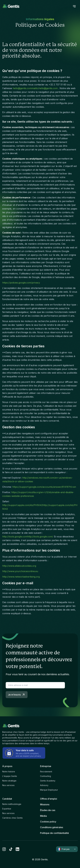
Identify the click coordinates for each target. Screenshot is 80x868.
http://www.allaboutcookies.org (19, 566)
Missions (45, 804)
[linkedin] (17, 849)
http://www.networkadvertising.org (21, 577)
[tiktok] (11, 849)
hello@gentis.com (48, 88)
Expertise (7, 809)
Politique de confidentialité (54, 833)
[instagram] (4, 849)
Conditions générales (52, 827)
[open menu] (74, 6)
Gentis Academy (48, 781)
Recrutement (46, 772)
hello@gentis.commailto (25, 88)
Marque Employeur (49, 790)
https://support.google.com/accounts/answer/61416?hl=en (44, 487)
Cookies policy (48, 822)
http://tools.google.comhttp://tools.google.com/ (28, 537)
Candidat (7, 799)
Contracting (45, 776)
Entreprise (46, 766)
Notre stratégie (9, 781)
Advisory (44, 785)
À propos (7, 766)
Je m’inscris (17, 695)
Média (43, 816)
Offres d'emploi (49, 799)
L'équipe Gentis (10, 776)
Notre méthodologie (12, 804)
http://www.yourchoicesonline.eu (20, 571)
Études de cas (48, 810)
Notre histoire (9, 772)
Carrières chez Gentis (12, 818)
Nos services (8, 785)
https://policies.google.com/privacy (21, 283)
